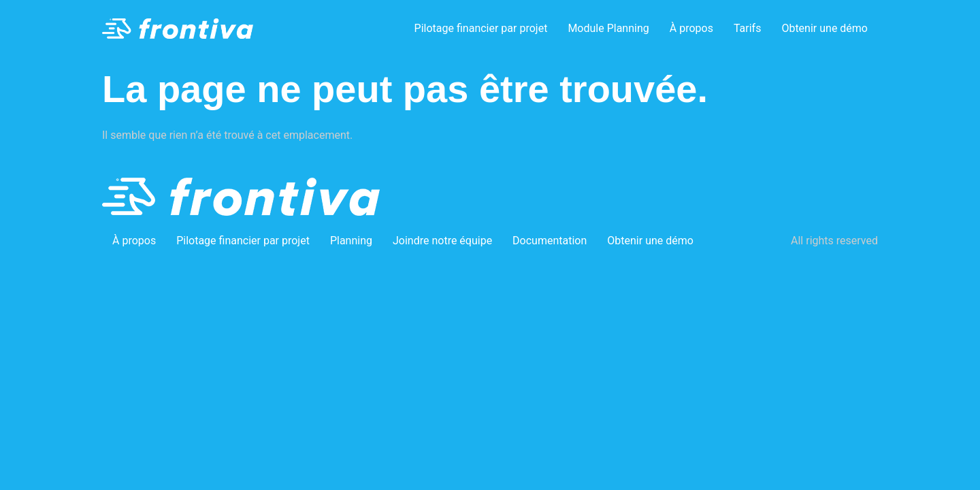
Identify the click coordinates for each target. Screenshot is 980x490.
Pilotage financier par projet (481, 28)
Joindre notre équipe (442, 241)
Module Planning (608, 28)
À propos (691, 28)
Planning (351, 241)
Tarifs (748, 28)
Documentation (550, 241)
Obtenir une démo (824, 28)
